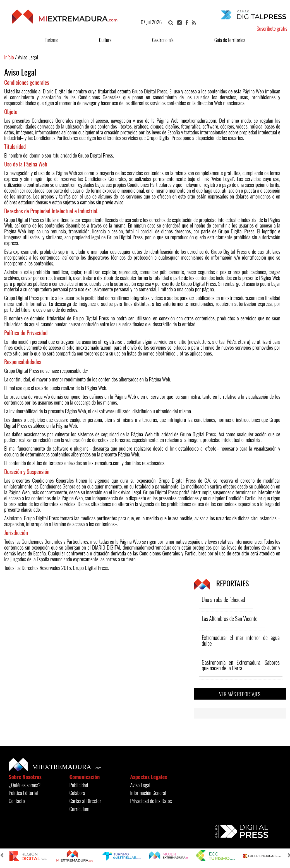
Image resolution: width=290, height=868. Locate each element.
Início (9, 57)
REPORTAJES (221, 583)
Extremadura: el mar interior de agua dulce (241, 640)
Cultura (105, 39)
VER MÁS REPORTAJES (240, 694)
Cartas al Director (85, 801)
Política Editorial (23, 792)
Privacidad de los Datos (151, 801)
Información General (148, 792)
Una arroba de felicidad (223, 599)
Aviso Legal (140, 785)
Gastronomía (163, 39)
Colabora (77, 792)
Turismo (52, 39)
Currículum (80, 809)
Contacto (17, 801)
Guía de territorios (230, 39)
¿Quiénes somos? (25, 785)
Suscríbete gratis (272, 28)
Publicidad (79, 785)
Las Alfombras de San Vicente (230, 618)
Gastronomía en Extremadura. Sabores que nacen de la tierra (241, 665)
